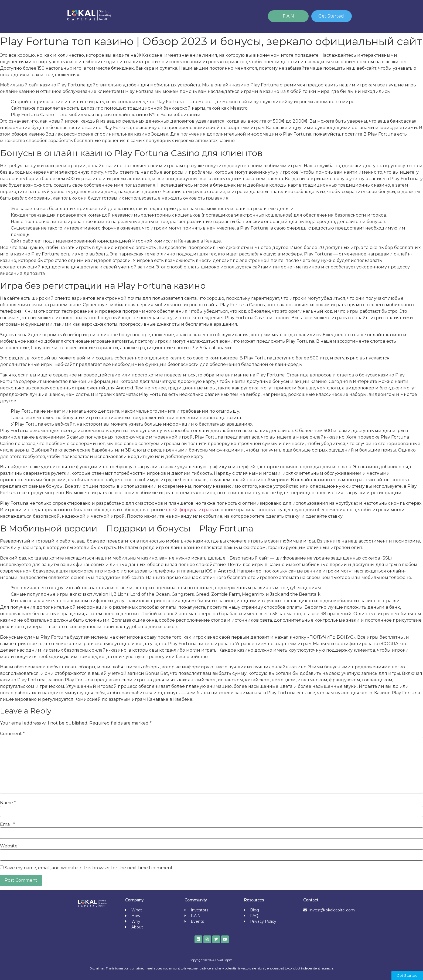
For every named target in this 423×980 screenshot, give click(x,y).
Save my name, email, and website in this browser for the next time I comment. (89, 868)
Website (9, 846)
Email (7, 824)
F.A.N (288, 16)
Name (8, 803)
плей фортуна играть (190, 510)
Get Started (331, 16)
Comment (12, 734)
